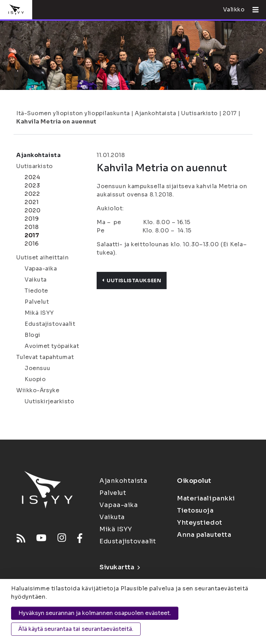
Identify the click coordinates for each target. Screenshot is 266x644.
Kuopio (35, 379)
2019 (32, 219)
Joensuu (38, 368)
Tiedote (36, 291)
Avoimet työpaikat (52, 346)
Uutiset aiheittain (42, 257)
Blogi (33, 335)
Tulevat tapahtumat (45, 357)
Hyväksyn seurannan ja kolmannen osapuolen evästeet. (95, 613)
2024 (32, 177)
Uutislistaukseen (132, 280)
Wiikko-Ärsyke (38, 390)
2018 (32, 227)
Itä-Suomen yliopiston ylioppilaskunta (73, 113)
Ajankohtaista (155, 113)
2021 (32, 202)
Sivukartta (119, 567)
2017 (230, 113)
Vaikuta (36, 280)
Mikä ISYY (39, 313)
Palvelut (37, 302)
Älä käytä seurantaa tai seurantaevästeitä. (76, 629)
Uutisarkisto (199, 113)
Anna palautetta (204, 535)
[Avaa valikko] (253, 10)
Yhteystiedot (200, 523)
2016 (32, 244)
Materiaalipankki (206, 498)
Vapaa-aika (41, 269)
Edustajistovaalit (50, 324)
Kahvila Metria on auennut (56, 122)
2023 (32, 186)
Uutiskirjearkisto (50, 401)
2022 (32, 194)
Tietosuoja (195, 510)
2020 (33, 210)
